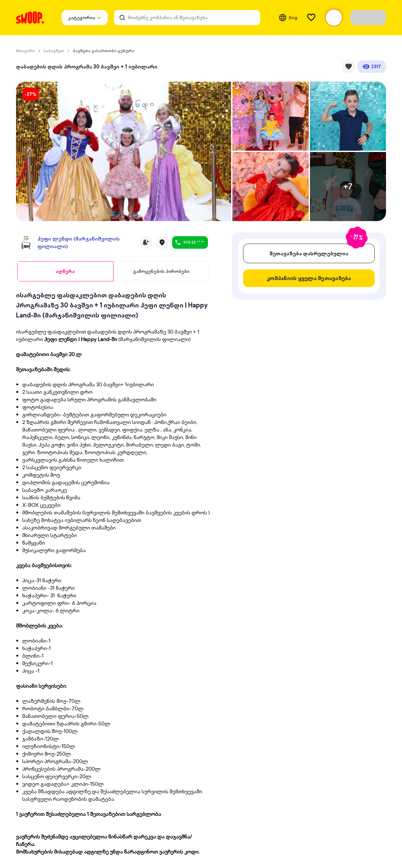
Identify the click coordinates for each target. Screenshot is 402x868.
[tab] (65, 271)
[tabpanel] (113, 573)
